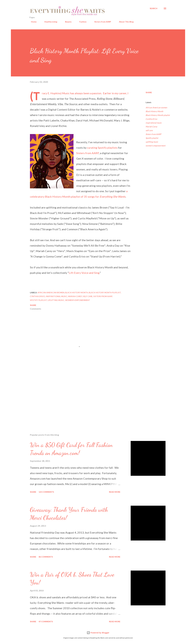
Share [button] (149, 92)
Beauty (67, 22)
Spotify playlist (152, 138)
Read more (115, 492)
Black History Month (154, 111)
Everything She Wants (113, 197)
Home (32, 22)
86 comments (46, 557)
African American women (156, 108)
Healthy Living (49, 22)
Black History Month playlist (158, 115)
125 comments (46, 492)
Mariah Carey (151, 127)
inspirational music (154, 123)
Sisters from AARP (101, 22)
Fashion (81, 22)
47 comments (46, 621)
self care (149, 130)
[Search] (154, 8)
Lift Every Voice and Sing (84, 273)
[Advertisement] (76, 400)
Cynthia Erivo (151, 119)
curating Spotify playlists (102, 148)
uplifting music (152, 142)
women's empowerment (156, 146)
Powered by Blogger (98, 633)
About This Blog (125, 22)
